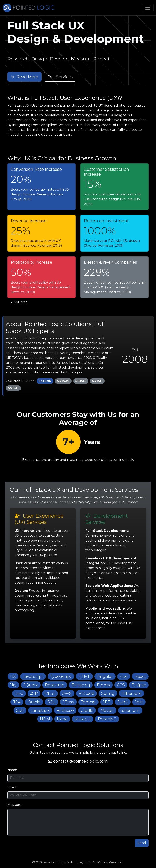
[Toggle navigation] (148, 8)
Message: (15, 806)
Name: (12, 771)
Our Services (60, 77)
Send (142, 845)
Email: (12, 789)
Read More (24, 77)
